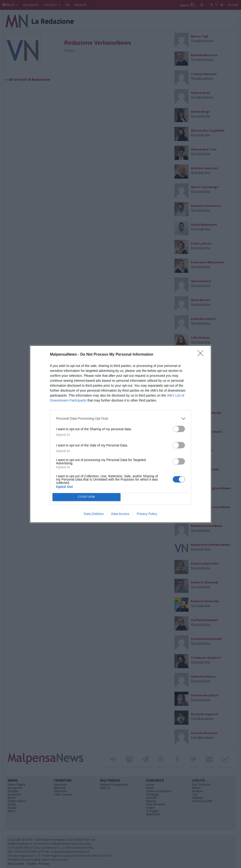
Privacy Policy (147, 514)
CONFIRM (86, 497)
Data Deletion (94, 514)
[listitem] (120, 419)
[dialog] (120, 434)
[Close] (202, 355)
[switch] (179, 429)
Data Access (120, 514)
